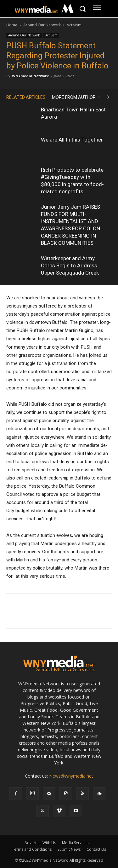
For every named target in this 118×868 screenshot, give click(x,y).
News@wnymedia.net (71, 776)
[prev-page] (99, 97)
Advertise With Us (40, 843)
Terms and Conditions (32, 849)
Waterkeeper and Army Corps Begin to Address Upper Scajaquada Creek (70, 265)
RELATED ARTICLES (26, 97)
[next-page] (109, 97)
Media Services (75, 843)
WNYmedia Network (30, 76)
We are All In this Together (72, 140)
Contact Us (96, 849)
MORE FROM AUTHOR (74, 97)
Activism (74, 25)
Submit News (69, 849)
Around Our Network (42, 25)
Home (12, 25)
